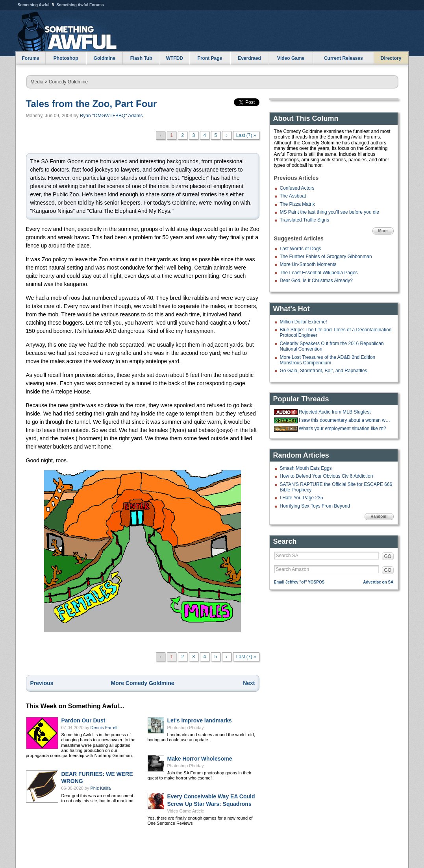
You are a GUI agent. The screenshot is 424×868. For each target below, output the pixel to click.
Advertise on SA (378, 582)
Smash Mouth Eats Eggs (306, 468)
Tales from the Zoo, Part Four (92, 104)
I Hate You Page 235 (302, 498)
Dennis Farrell (104, 728)
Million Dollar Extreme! (304, 322)
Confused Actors (297, 188)
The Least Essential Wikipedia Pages (319, 273)
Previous (42, 683)
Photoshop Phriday (186, 728)
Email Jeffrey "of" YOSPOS (299, 582)
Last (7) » (246, 135)
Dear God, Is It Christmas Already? (316, 281)
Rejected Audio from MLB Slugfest (335, 412)
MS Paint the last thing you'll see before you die (330, 212)
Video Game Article (186, 811)
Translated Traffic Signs (305, 220)
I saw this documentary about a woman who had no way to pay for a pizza (345, 420)
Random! (379, 516)
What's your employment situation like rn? (343, 428)
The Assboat (293, 196)
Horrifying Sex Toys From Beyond (315, 506)
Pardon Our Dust (83, 720)
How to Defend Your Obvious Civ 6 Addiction (327, 476)
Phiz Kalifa (101, 788)
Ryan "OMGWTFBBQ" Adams (111, 116)
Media (37, 82)
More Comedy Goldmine (142, 683)
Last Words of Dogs (301, 249)
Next (249, 683)
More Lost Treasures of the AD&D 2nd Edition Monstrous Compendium (328, 360)
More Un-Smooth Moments (308, 264)
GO (388, 556)
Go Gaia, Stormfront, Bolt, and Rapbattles (324, 371)
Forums (30, 58)
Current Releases (343, 58)
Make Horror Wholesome (200, 759)
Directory (391, 58)
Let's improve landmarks (200, 720)
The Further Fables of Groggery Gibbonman (326, 257)
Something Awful (34, 5)
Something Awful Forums (80, 5)
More (383, 231)
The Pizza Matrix (297, 204)
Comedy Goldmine (68, 82)
